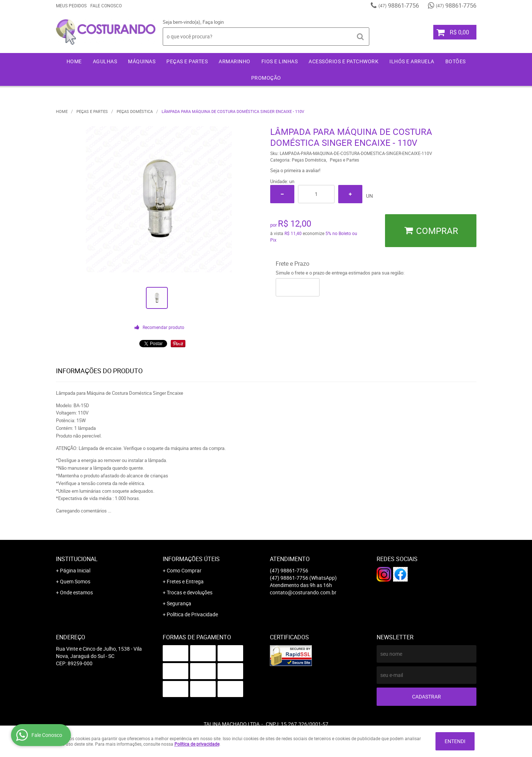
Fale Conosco (106, 5)
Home (74, 61)
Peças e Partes (187, 61)
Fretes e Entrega (185, 581)
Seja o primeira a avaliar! (295, 170)
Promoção (266, 78)
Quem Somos (75, 581)
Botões (456, 61)
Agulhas (105, 61)
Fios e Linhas (280, 61)
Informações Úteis (191, 559)
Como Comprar (184, 570)
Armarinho (235, 61)
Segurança (179, 603)
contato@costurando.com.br (303, 592)
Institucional (77, 559)
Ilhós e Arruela (412, 61)
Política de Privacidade (192, 614)
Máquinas (142, 61)
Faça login (213, 22)
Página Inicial (75, 570)
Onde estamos (76, 592)
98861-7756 (399, 5)
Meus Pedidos (71, 5)
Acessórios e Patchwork (344, 61)
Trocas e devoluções (190, 592)
